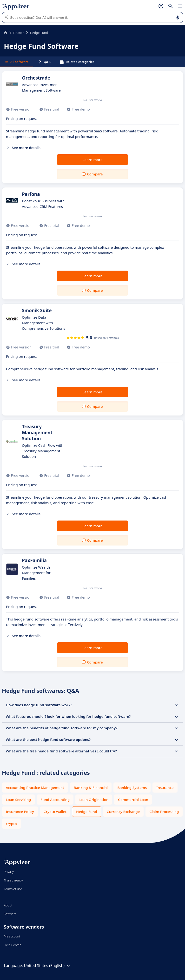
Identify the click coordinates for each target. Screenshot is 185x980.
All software (17, 62)
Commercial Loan (133, 800)
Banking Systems (132, 788)
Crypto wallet (55, 812)
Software (10, 914)
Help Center (12, 945)
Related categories (77, 62)
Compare (95, 174)
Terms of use (13, 889)
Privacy (9, 872)
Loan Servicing (18, 800)
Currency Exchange (123, 812)
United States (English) (48, 966)
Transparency (13, 880)
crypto (11, 824)
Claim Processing (164, 812)
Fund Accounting (55, 800)
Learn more (93, 160)
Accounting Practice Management (35, 788)
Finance (19, 33)
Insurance (165, 788)
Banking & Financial (91, 788)
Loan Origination (94, 800)
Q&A (44, 62)
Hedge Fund (87, 812)
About (8, 905)
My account (12, 936)
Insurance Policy (20, 812)
